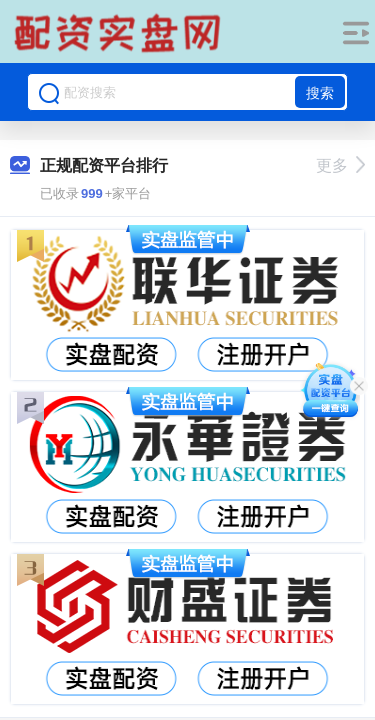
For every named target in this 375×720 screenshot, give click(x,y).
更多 (340, 165)
